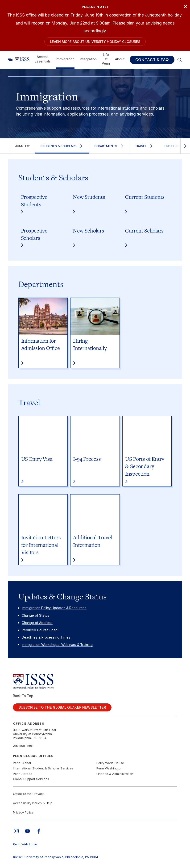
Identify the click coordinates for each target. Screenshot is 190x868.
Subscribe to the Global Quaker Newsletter (62, 707)
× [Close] (185, 6)
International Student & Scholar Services (43, 768)
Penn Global (22, 763)
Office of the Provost (28, 794)
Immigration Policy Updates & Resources (54, 608)
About (120, 59)
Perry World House (110, 763)
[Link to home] (22, 60)
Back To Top (23, 696)
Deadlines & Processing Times (46, 637)
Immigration (65, 59)
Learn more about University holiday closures (95, 42)
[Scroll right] (185, 146)
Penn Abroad (23, 774)
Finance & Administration (115, 774)
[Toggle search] (10, 59)
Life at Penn (106, 59)
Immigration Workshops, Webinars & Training (57, 645)
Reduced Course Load (40, 630)
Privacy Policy (23, 812)
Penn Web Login (25, 844)
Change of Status (35, 615)
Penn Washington (109, 768)
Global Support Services (31, 779)
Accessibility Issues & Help (33, 803)
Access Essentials (43, 59)
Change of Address (37, 623)
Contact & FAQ (152, 60)
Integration (88, 59)
